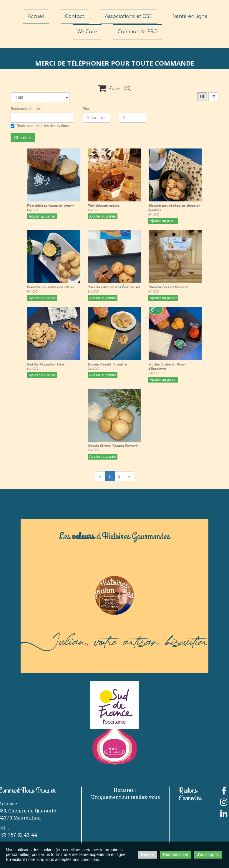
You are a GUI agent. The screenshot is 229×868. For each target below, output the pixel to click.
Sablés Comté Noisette (107, 364)
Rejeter (148, 854)
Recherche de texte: (26, 109)
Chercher (23, 138)
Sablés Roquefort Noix (46, 364)
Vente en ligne (190, 16)
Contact (75, 16)
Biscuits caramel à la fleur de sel (114, 287)
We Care (87, 32)
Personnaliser (176, 854)
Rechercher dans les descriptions (40, 126)
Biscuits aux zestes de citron (50, 287)
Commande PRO (138, 32)
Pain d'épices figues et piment (50, 205)
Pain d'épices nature (104, 205)
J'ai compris (208, 854)
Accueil (36, 16)
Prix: (86, 109)
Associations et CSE (129, 16)
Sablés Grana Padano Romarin (113, 446)
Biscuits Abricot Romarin (168, 287)
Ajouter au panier (42, 216)
